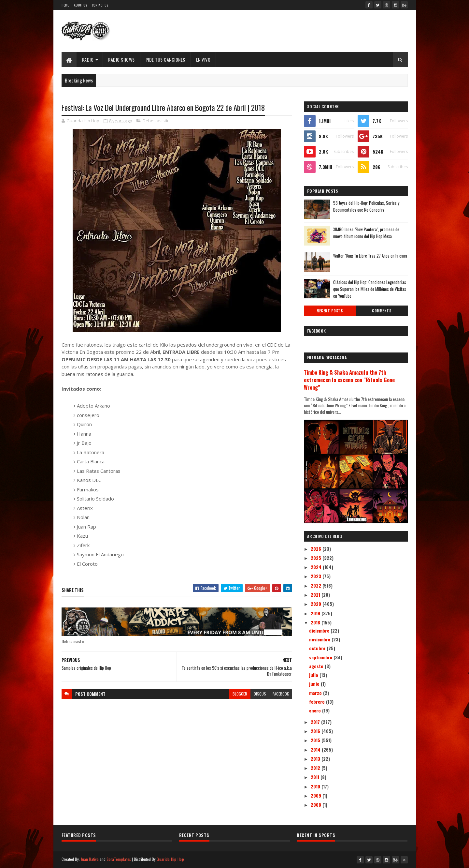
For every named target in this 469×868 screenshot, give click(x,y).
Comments (382, 311)
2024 (317, 567)
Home (65, 5)
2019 (316, 613)
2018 (316, 622)
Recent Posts (330, 311)
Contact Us (100, 5)
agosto (317, 666)
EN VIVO (203, 60)
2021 (316, 595)
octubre (318, 648)
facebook (281, 694)
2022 (317, 585)
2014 (316, 749)
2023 (317, 576)
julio (314, 675)
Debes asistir (156, 121)
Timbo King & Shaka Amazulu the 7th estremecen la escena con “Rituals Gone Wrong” (349, 380)
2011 (316, 777)
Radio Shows (121, 60)
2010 (316, 786)
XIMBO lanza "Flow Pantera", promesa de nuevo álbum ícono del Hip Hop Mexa (366, 233)
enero (316, 710)
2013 (316, 759)
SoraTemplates (119, 859)
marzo (316, 693)
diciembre (320, 630)
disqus (260, 694)
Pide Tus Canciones (165, 60)
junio (315, 684)
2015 (316, 740)
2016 (316, 731)
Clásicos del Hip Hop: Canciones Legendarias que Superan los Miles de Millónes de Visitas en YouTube (370, 289)
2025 (317, 558)
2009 (317, 795)
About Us (80, 5)
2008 (317, 805)
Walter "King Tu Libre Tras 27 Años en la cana (370, 256)
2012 (316, 768)
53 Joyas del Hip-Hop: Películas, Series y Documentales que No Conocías (366, 206)
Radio (88, 60)
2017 (316, 722)
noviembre (320, 639)
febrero (318, 702)
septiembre (321, 657)
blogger (240, 694)
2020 (317, 604)
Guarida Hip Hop (170, 859)
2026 (317, 549)
